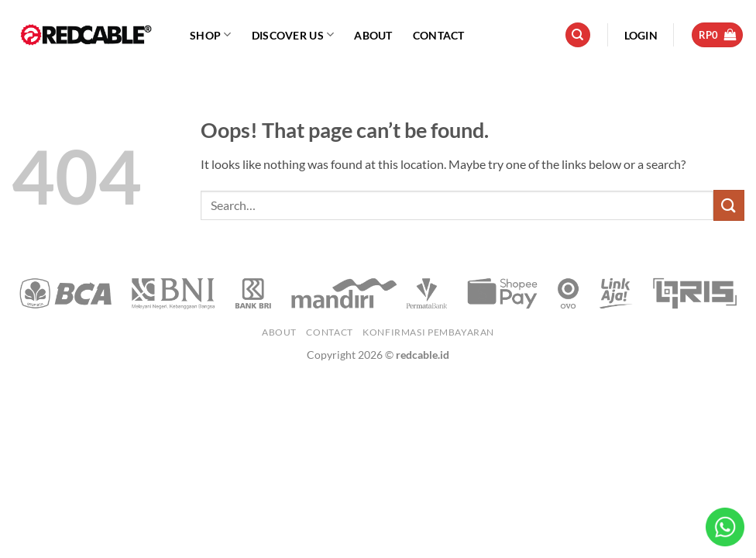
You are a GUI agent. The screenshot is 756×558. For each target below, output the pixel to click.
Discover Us (293, 34)
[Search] (578, 35)
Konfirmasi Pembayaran (428, 332)
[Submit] (729, 205)
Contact (439, 35)
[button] (641, 35)
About (373, 35)
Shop (211, 34)
